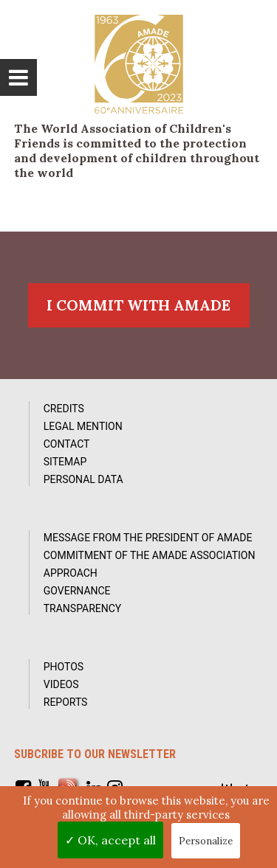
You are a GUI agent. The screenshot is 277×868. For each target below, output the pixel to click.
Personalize (206, 841)
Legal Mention (83, 426)
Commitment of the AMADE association (150, 555)
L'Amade (139, 64)
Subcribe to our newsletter (95, 754)
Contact (67, 444)
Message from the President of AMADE (148, 538)
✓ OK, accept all (110, 840)
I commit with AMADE (138, 305)
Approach (71, 573)
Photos (64, 667)
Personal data (83, 479)
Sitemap (65, 462)
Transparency (83, 608)
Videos (61, 684)
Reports (66, 702)
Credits (64, 409)
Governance (77, 591)
